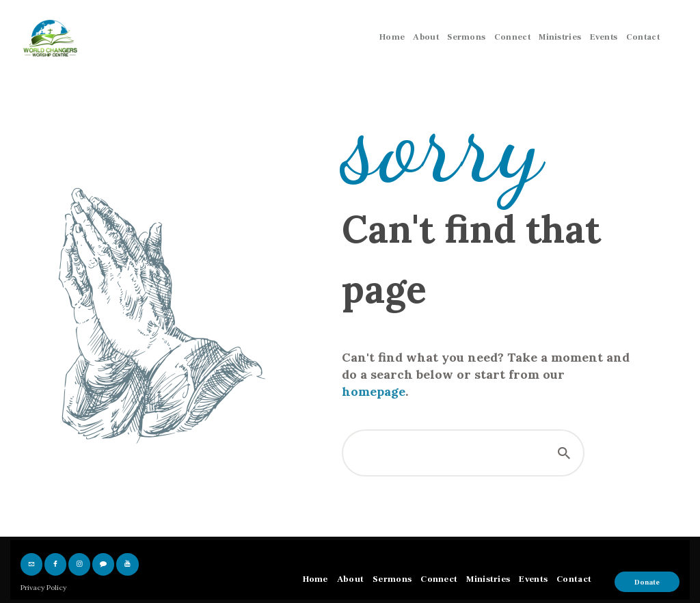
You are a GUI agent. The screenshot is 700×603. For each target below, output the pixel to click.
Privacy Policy (43, 588)
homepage (374, 391)
